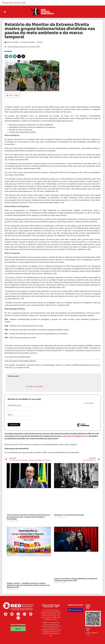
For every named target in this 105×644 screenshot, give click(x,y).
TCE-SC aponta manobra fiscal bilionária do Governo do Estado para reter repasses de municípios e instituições (29, 517)
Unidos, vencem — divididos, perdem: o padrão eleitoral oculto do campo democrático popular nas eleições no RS (28, 585)
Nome (10, 415)
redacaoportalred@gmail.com (75, 436)
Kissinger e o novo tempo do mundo (69, 515)
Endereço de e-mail (15, 405)
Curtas (25, 42)
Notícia (32, 42)
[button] (5, 12)
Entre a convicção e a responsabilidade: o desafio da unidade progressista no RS (76, 580)
